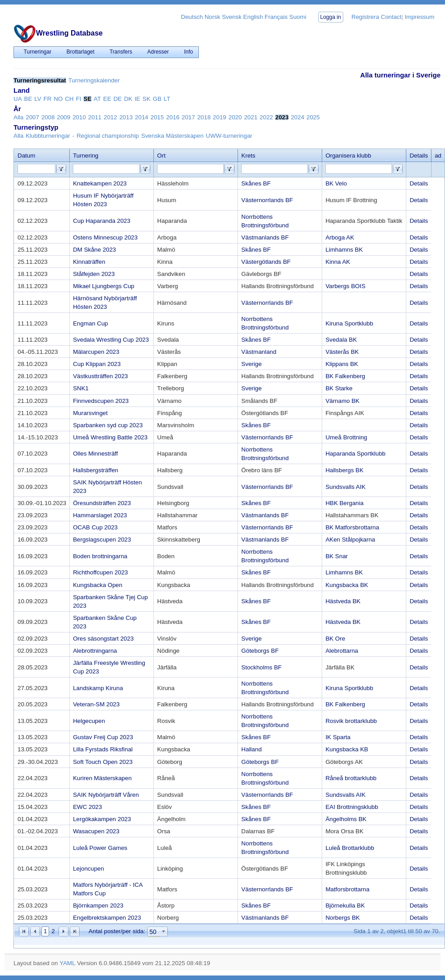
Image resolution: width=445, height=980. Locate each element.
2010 (79, 117)
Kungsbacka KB (347, 749)
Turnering (86, 156)
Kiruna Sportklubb (349, 323)
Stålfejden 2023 (94, 274)
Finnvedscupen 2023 (101, 401)
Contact (391, 17)
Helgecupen (89, 721)
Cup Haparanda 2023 (101, 221)
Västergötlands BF (266, 262)
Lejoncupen (88, 869)
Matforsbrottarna (347, 889)
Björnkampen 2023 (98, 905)
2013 (126, 117)
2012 (111, 117)
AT (97, 99)
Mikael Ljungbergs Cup (103, 286)
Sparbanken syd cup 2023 (108, 425)
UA (18, 99)
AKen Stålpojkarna (350, 540)
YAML (67, 963)
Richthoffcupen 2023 (100, 572)
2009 (64, 117)
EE (107, 99)
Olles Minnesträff (95, 454)
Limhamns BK (344, 250)
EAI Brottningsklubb (352, 807)
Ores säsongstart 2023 (103, 639)
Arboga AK (340, 237)
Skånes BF (256, 183)
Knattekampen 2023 (100, 183)
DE (118, 99)
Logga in (331, 17)
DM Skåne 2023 (94, 250)
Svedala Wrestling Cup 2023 (111, 340)
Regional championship (108, 136)
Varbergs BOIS (345, 286)
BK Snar (337, 556)
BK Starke (339, 388)
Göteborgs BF (260, 651)
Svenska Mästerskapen (173, 136)
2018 (204, 117)
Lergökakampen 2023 (102, 819)
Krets (248, 156)
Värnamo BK (342, 401)
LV (38, 99)
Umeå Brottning (346, 437)
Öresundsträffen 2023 (102, 503)
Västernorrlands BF (267, 200)
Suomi (298, 17)
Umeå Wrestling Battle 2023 (110, 437)
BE (28, 99)
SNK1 (81, 388)
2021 (251, 117)
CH (69, 99)
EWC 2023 (87, 807)
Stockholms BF (261, 667)
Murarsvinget (90, 413)
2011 (95, 117)
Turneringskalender (94, 80)
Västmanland (259, 352)
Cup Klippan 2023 (97, 364)
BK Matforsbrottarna (352, 527)
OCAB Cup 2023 (95, 527)
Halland (251, 749)
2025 (313, 117)
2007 (32, 117)
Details (419, 183)
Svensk (232, 17)
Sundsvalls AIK (345, 487)
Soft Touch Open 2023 (103, 762)
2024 (297, 117)
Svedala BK (341, 340)
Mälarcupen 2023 (96, 352)
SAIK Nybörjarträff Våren (106, 795)
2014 (142, 117)
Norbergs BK (342, 918)
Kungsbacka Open (98, 585)
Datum (26, 156)
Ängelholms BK (346, 819)
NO (58, 99)
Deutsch (192, 17)
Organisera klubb (348, 156)
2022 (266, 117)
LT (167, 99)
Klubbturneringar (48, 136)
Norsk (213, 17)
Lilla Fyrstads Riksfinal (103, 749)
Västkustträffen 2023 (100, 376)
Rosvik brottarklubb (351, 721)
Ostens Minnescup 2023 (105, 237)
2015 (157, 117)
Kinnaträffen (89, 262)
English (253, 17)
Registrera (365, 17)
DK (128, 99)
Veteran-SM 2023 (96, 704)
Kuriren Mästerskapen (102, 778)
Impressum (419, 17)
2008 (48, 117)
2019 (220, 117)
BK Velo (336, 183)
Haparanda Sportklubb (355, 454)
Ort (161, 156)
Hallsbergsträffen (96, 470)
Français (276, 17)
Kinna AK (338, 262)
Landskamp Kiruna (98, 688)
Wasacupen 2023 (96, 831)
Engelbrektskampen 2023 (107, 918)
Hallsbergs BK (344, 470)
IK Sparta (338, 737)
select (164, 932)
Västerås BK (342, 352)
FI (79, 99)
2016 (173, 117)
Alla (18, 117)
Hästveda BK (343, 601)
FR (48, 99)
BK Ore (335, 639)
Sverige (251, 364)
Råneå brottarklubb (351, 778)
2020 (235, 117)
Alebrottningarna (95, 651)
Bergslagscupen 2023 (102, 540)
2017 (189, 117)
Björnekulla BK (345, 905)
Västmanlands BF (265, 237)
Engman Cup (90, 323)
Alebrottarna (342, 651)
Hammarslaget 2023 (100, 515)
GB (157, 99)
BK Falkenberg (345, 376)
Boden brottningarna (100, 556)
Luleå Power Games (100, 848)
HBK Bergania (344, 503)
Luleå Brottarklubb (350, 848)
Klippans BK (342, 364)
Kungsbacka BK (347, 585)
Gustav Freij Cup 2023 (103, 737)
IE (137, 99)
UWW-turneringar (229, 136)
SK (147, 99)
